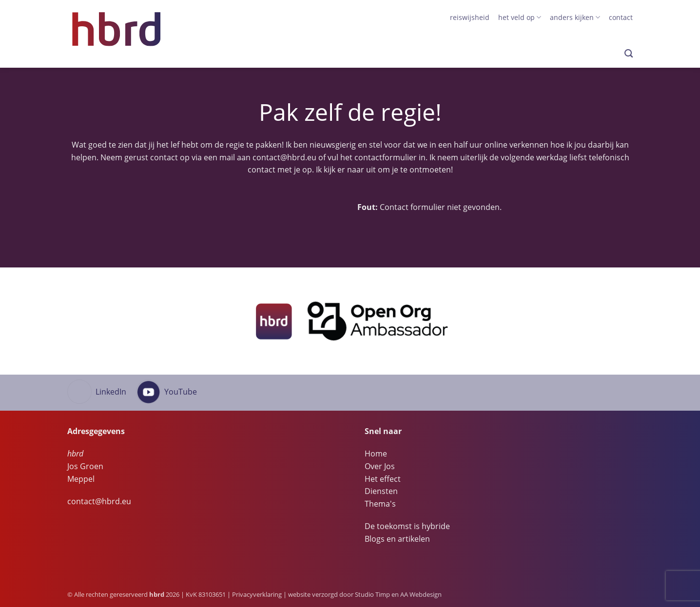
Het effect (383, 479)
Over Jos (380, 466)
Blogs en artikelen (397, 539)
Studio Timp (372, 594)
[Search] (629, 54)
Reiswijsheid (470, 17)
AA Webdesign (421, 594)
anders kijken (575, 18)
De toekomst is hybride (407, 526)
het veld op (520, 18)
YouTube (181, 392)
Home (376, 454)
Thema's (380, 504)
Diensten (381, 491)
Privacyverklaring (257, 594)
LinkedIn (111, 392)
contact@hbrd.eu (284, 157)
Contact (621, 17)
